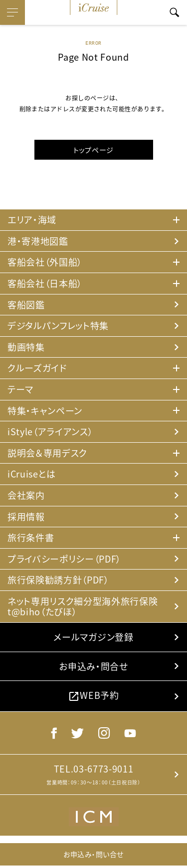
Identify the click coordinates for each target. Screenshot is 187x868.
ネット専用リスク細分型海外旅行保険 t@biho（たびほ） (83, 607)
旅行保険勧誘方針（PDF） (58, 580)
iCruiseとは (32, 474)
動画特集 (26, 347)
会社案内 (26, 495)
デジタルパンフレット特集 (58, 326)
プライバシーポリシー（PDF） (64, 559)
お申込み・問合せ (93, 666)
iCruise (94, 7)
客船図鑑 (26, 305)
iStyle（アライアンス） (50, 432)
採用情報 (26, 517)
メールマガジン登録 (93, 637)
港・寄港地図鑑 (38, 241)
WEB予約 (93, 695)
